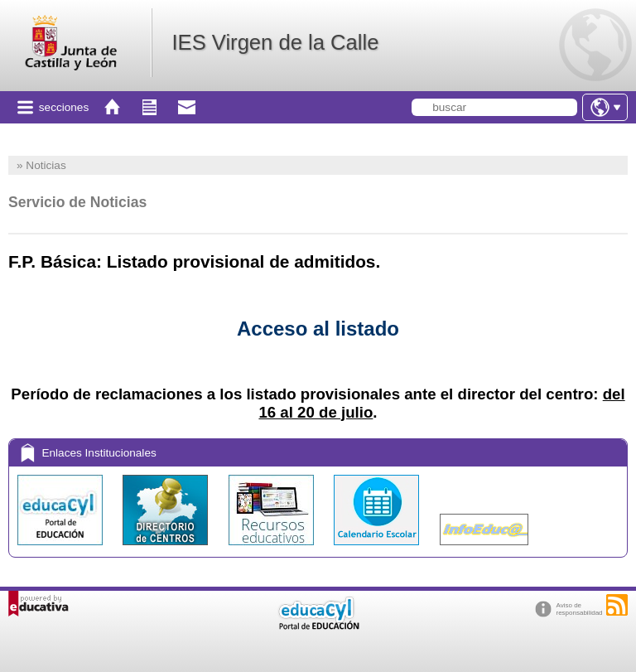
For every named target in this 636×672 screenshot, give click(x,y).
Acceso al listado (318, 329)
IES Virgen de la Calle (275, 42)
